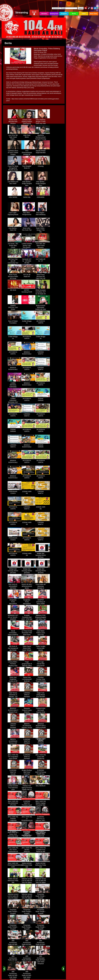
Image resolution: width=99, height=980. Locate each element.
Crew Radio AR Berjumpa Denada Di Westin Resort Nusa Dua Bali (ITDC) (43, 588)
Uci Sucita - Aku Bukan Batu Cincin (15, 245)
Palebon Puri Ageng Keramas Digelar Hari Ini (29, 787)
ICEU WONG (15, 196)
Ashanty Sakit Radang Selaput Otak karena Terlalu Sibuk (29, 122)
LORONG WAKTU (43, 352)
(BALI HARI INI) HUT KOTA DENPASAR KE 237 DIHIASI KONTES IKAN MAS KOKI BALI (15, 852)
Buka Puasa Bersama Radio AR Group (15, 276)
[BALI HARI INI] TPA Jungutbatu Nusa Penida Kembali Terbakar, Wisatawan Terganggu (15, 760)
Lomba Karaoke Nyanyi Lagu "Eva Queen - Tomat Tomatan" (29, 246)
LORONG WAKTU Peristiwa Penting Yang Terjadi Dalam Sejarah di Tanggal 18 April (15, 729)
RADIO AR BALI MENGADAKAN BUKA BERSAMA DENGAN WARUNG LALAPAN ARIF (29, 589)
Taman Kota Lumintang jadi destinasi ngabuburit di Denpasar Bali (29, 680)
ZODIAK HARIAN (43, 399)
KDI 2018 (15, 289)
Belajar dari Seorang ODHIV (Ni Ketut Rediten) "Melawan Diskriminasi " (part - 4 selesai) (43, 574)
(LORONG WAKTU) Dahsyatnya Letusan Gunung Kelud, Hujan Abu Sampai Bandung (29, 837)
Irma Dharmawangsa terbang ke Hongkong (29, 153)
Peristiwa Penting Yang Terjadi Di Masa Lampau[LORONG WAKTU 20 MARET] (43, 681)
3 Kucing (43, 165)
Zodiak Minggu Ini (29, 321)
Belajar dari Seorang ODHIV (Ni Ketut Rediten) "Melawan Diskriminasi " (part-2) (15, 574)
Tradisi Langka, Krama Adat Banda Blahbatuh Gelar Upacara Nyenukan (43, 650)
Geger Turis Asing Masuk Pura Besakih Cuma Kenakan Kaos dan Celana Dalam (43, 697)
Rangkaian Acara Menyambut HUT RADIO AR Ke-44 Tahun (15, 603)
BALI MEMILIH (43, 785)
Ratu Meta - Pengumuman (29, 213)
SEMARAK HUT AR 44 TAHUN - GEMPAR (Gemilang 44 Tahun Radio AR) (15, 619)
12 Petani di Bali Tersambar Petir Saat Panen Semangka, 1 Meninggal (29, 634)
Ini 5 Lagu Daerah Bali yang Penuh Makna (43, 664)
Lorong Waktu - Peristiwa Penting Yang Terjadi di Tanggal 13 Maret (15, 666)
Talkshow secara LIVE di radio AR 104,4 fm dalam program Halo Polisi (29, 882)
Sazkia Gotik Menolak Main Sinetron (15, 121)
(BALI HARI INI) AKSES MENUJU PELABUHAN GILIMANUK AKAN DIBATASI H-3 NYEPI (29, 853)
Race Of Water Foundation (15, 321)
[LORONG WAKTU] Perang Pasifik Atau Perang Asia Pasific (43, 773)
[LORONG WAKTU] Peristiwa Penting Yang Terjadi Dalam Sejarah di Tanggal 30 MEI (29, 760)
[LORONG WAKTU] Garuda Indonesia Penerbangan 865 (15, 774)
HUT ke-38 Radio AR (29, 275)
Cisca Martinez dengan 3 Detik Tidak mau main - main (43, 122)
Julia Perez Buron (29, 135)
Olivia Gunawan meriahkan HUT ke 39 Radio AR (43, 291)
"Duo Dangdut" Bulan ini (29, 166)
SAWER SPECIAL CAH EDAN (15, 307)
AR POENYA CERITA (43, 321)
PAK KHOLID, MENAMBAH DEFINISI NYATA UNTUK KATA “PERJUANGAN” (15, 588)
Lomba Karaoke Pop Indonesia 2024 (15, 787)
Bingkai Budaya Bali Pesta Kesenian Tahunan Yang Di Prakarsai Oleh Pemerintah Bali (29, 775)
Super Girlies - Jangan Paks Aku (43, 229)
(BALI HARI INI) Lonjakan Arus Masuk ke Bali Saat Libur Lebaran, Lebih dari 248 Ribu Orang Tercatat (43, 853)
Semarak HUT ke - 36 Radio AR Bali (29, 260)
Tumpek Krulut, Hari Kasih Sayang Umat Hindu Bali (43, 710)
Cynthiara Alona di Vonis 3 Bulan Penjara (15, 152)
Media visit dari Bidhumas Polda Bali (29, 864)
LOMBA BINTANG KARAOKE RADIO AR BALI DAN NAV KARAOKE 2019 (15, 387)
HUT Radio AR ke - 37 (43, 259)
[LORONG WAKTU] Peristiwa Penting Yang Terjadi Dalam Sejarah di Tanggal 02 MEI (29, 744)
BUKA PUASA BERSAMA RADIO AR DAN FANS (43, 308)
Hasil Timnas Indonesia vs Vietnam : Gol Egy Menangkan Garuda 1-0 (15, 696)
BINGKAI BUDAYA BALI (29, 352)
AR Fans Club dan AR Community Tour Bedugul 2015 (15, 261)
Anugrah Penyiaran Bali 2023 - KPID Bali (29, 617)
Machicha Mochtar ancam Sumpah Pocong (43, 136)
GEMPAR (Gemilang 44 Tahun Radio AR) (43, 602)
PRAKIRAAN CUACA (15, 492)
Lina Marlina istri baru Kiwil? (15, 182)
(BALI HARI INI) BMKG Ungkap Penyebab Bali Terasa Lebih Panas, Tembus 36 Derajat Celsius (43, 806)
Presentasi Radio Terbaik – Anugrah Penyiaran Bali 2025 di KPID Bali (43, 898)
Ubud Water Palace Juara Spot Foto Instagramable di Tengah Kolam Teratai (43, 635)
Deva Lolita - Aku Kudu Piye (29, 228)
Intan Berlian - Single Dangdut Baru (29, 183)
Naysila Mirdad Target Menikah (43, 151)
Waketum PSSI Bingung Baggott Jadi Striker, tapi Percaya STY (43, 617)
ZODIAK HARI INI (29, 492)
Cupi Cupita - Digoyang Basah (15, 213)
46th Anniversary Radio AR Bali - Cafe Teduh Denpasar (15, 944)
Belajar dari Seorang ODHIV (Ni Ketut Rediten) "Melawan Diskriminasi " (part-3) (29, 574)
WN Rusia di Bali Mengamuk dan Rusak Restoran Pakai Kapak (15, 649)
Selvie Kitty (29, 196)
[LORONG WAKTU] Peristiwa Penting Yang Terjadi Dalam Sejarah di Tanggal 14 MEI (43, 744)
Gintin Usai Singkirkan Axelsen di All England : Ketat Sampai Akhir (15, 680)
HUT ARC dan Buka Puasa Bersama (43, 245)
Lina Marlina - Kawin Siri (15, 228)
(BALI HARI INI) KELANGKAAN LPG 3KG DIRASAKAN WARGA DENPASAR (15, 805)
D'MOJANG (43, 196)
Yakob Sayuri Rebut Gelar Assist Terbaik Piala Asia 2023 (29, 648)
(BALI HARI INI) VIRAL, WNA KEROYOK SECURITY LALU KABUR (43, 835)
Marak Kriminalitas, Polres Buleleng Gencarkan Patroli (15, 634)
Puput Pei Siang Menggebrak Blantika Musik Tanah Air (15, 168)
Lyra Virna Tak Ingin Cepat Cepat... (15, 136)
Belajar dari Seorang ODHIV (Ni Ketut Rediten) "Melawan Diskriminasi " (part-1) (43, 558)
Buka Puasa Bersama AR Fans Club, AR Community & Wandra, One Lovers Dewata (43, 279)
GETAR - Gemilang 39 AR (29, 290)
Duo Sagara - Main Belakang (43, 213)
